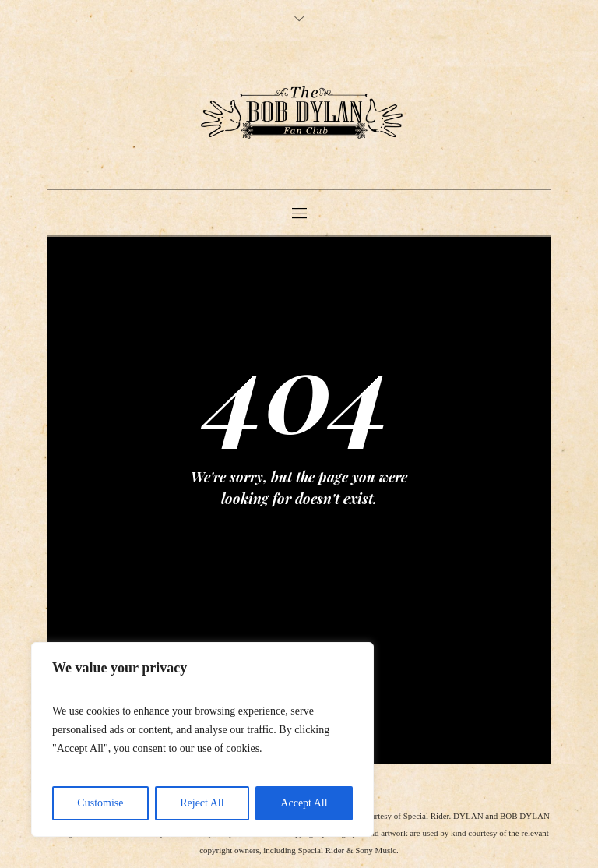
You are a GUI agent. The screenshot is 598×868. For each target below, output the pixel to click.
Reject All (202, 803)
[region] (202, 739)
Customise (100, 803)
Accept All (304, 803)
